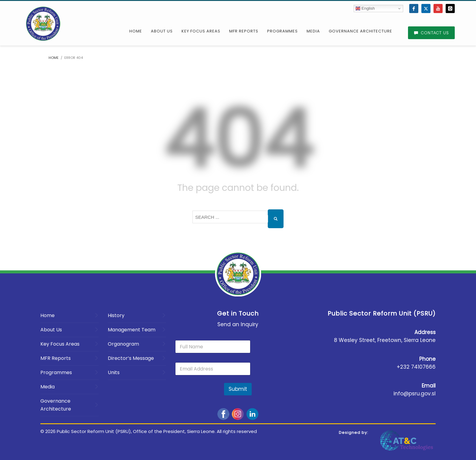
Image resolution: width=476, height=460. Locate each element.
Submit (238, 389)
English (365, 8)
